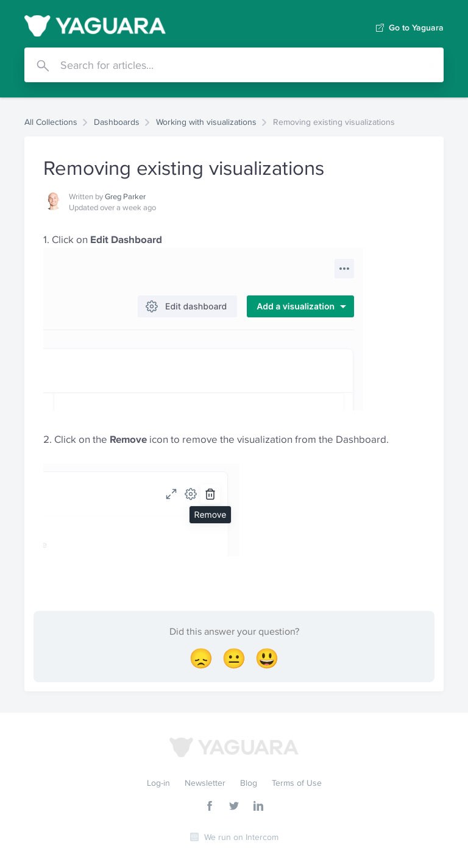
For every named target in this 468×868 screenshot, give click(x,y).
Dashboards (117, 122)
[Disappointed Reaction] (201, 658)
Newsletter (205, 783)
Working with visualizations (206, 122)
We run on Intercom (241, 837)
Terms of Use (297, 783)
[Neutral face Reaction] (234, 658)
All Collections (51, 122)
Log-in (158, 783)
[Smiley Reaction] (267, 658)
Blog (249, 783)
